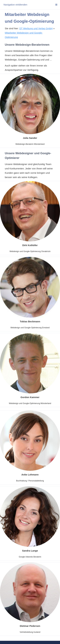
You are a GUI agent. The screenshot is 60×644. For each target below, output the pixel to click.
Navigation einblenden (15, 5)
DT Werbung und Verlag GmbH (36, 28)
